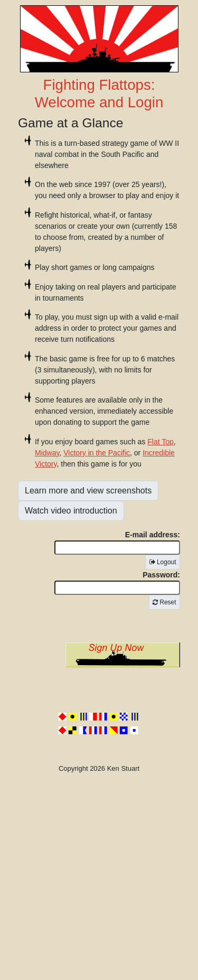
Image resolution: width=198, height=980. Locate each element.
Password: (117, 583)
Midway (47, 453)
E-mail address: (117, 543)
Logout (163, 562)
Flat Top (161, 442)
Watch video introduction (71, 511)
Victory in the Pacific (97, 453)
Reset (164, 602)
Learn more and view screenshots (88, 491)
